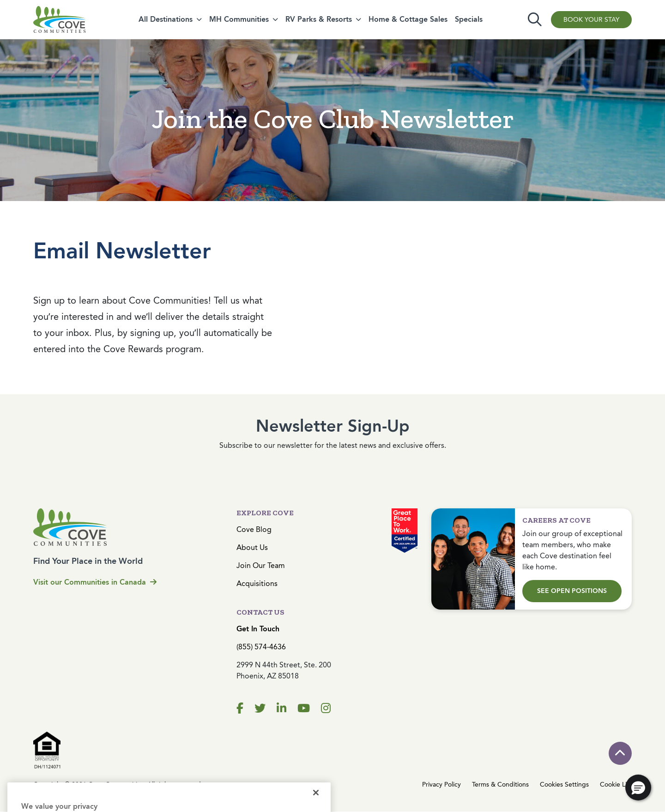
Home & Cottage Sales (408, 19)
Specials (469, 19)
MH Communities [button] (239, 19)
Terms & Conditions (500, 785)
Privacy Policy (441, 785)
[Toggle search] (535, 20)
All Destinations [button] (166, 19)
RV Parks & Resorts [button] (319, 19)
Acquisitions (257, 583)
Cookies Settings (564, 785)
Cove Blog (254, 529)
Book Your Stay (591, 20)
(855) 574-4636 (261, 647)
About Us (252, 547)
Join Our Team (261, 565)
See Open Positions (572, 591)
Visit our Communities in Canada (95, 582)
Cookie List (616, 785)
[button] (638, 788)
